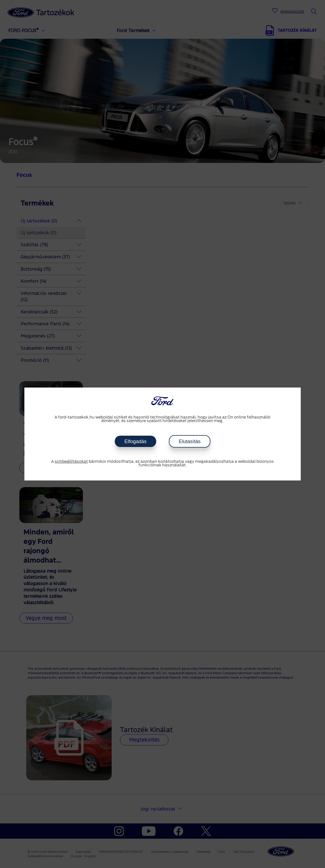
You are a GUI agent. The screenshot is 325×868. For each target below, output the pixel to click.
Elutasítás (189, 441)
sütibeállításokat (71, 462)
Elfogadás (135, 441)
